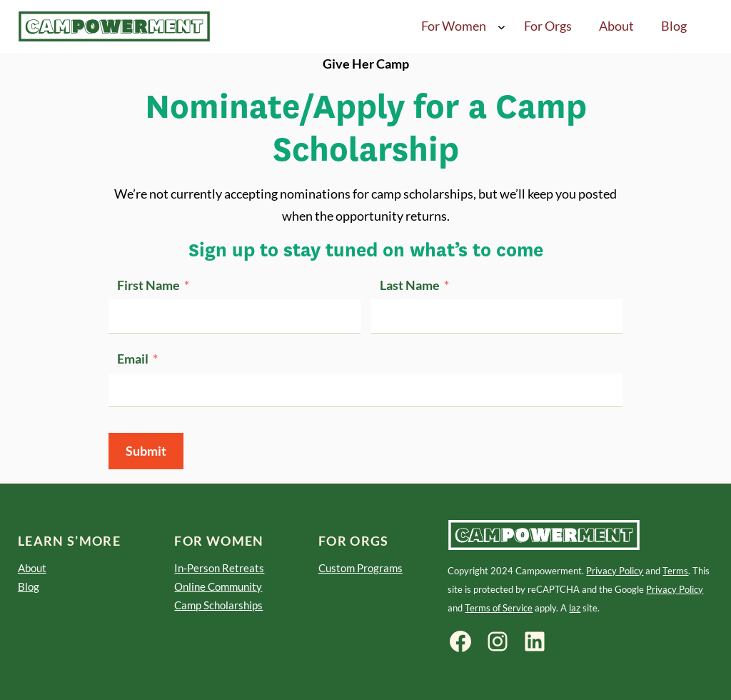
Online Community (218, 586)
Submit (146, 451)
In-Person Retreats (219, 568)
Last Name (410, 285)
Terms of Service (499, 608)
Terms (675, 571)
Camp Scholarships (218, 605)
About (32, 568)
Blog (29, 586)
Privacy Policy (615, 571)
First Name (148, 285)
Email (133, 359)
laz (575, 608)
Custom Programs (361, 568)
